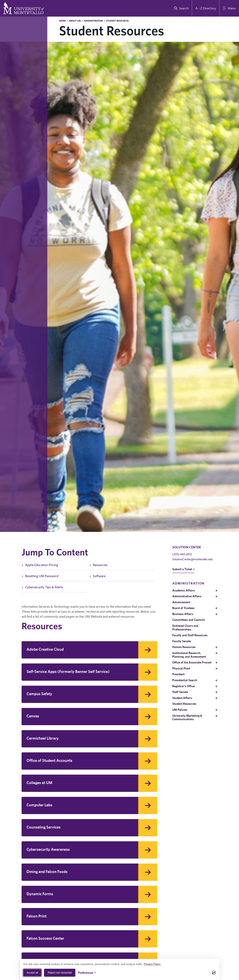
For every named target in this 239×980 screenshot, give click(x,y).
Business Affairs (183, 614)
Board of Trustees (183, 608)
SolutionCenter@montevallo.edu (193, 559)
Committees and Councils (189, 620)
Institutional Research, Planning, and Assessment (189, 655)
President (178, 674)
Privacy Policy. (152, 964)
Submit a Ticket (183, 569)
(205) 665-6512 (182, 554)
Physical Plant (181, 668)
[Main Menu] (229, 8)
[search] (181, 8)
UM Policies (180, 710)
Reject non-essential (60, 973)
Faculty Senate (182, 641)
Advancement (181, 602)
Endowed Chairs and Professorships (185, 628)
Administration (93, 21)
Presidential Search (185, 680)
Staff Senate (180, 692)
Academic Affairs (183, 590)
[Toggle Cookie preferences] (87, 973)
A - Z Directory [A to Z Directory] (206, 8)
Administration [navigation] (188, 583)
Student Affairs (182, 698)
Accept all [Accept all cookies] (32, 973)
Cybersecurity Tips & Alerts (42, 587)
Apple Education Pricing (40, 565)
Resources (98, 565)
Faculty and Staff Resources (190, 635)
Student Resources (184, 704)
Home (62, 21)
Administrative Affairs (187, 596)
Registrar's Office (183, 686)
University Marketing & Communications (187, 717)
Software (97, 576)
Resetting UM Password (40, 576)
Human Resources (184, 647)
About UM (75, 21)
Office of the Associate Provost (192, 662)
